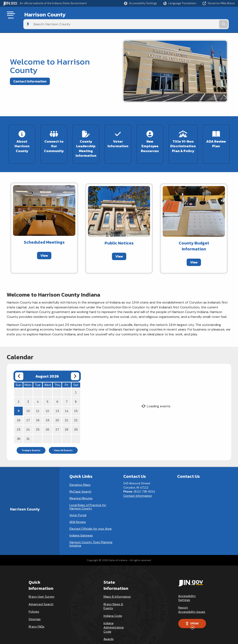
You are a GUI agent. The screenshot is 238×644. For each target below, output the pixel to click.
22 (76, 408)
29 (76, 417)
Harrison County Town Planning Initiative (91, 531)
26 (47, 417)
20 (57, 408)
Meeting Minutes (81, 486)
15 (76, 398)
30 (19, 426)
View (44, 243)
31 (28, 426)
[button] (140, 3)
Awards (109, 626)
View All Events (63, 438)
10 (28, 398)
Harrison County (42, 15)
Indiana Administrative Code (114, 615)
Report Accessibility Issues (192, 597)
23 (19, 417)
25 (38, 417)
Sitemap (35, 607)
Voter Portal (78, 503)
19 (47, 408)
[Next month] (75, 364)
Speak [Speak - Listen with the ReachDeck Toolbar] (192, 612)
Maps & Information (117, 584)
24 (28, 417)
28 (66, 417)
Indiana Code (113, 603)
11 (38, 398)
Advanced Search (41, 592)
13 (57, 398)
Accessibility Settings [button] (187, 586)
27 (57, 417)
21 (66, 408)
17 (28, 408)
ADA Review (78, 509)
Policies (34, 599)
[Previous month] (19, 364)
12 (47, 398)
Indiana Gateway (81, 523)
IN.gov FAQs (37, 614)
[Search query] (209, 15)
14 (66, 398)
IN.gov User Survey (42, 584)
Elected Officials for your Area (90, 516)
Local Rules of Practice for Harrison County (88, 494)
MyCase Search (80, 479)
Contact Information (30, 72)
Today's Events (31, 438)
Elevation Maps (80, 472)
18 (38, 408)
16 (19, 408)
